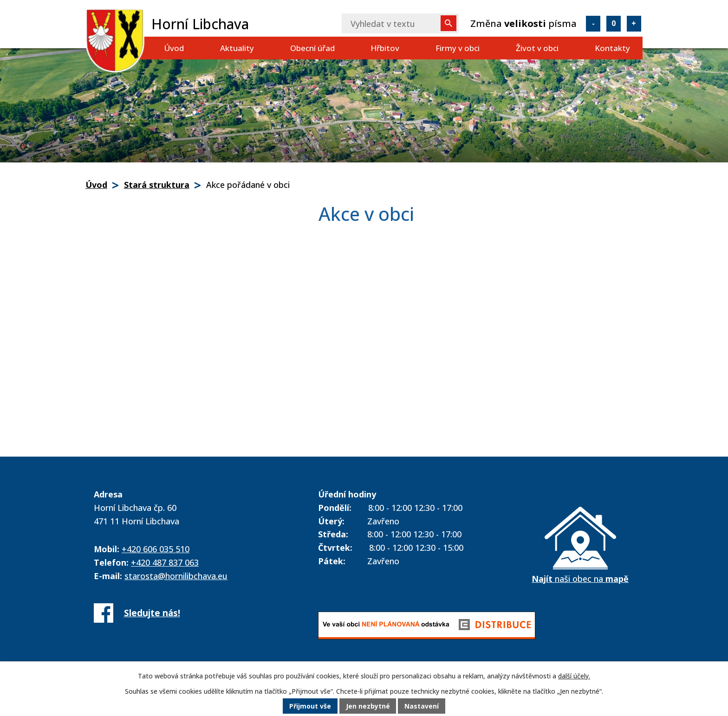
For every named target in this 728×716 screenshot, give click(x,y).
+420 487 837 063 (165, 562)
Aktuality (237, 48)
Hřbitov (385, 48)
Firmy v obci (458, 48)
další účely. (574, 676)
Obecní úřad (312, 48)
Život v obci (537, 48)
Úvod (174, 48)
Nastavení (422, 706)
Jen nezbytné (368, 706)
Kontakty (612, 48)
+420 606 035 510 (156, 549)
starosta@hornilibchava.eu (176, 576)
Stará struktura (157, 185)
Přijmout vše (310, 706)
